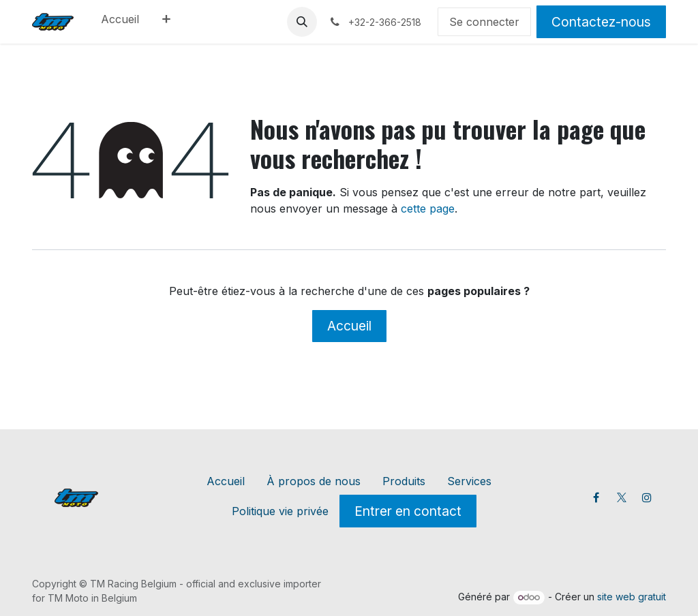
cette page (428, 209)
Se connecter (484, 22)
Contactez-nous (601, 22)
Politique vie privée (280, 511)
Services (469, 481)
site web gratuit (632, 597)
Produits (404, 481)
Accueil (349, 326)
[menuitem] (120, 22)
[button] (302, 22)
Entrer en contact (408, 511)
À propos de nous (314, 481)
